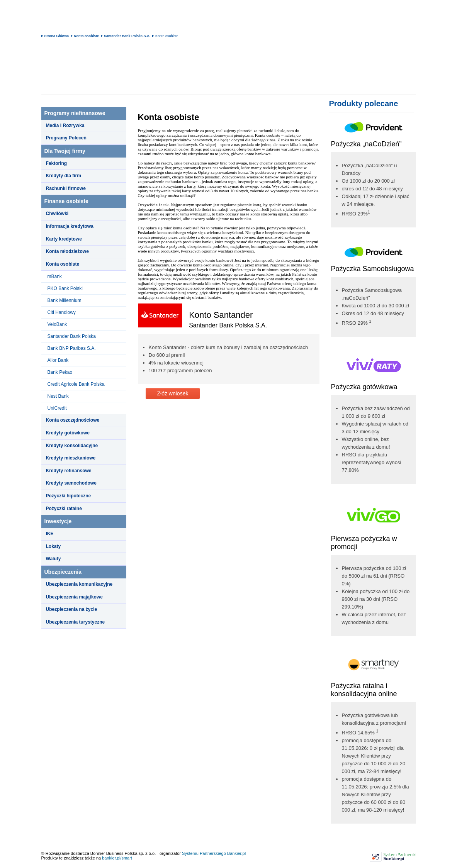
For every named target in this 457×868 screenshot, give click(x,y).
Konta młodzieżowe (67, 251)
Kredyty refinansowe (69, 471)
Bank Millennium (65, 300)
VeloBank (57, 324)
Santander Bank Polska (72, 336)
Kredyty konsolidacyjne (72, 446)
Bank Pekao (60, 372)
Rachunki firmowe (66, 188)
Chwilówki (57, 214)
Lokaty (54, 546)
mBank (55, 276)
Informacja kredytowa (70, 226)
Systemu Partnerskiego (204, 853)
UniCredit (57, 408)
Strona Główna (57, 36)
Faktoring (57, 163)
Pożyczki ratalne (64, 509)
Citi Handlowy (62, 312)
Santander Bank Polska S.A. (127, 36)
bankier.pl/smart (117, 858)
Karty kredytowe (64, 239)
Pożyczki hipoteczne (69, 496)
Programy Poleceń (66, 138)
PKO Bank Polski (65, 288)
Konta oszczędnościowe (73, 420)
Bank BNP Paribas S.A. (72, 348)
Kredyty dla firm (64, 176)
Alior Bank (58, 360)
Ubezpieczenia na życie (72, 609)
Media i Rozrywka (65, 125)
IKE (50, 534)
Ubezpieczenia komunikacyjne (79, 584)
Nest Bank (58, 396)
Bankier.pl (236, 853)
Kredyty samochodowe (71, 483)
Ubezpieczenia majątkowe (74, 597)
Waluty (54, 559)
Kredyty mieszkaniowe (71, 458)
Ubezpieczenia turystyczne (76, 622)
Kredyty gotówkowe (68, 433)
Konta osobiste (86, 36)
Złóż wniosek (173, 393)
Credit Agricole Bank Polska (76, 384)
